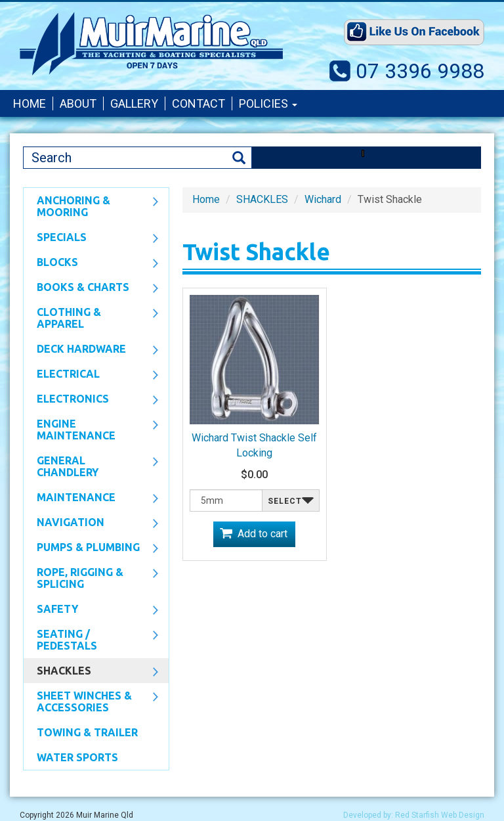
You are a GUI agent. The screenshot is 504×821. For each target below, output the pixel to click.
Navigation (91, 523)
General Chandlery (91, 466)
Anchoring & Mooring (91, 206)
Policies (268, 103)
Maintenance (91, 499)
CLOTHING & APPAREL (91, 318)
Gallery (134, 103)
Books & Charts (91, 288)
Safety (91, 610)
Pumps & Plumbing (91, 548)
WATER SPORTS (77, 757)
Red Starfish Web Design (440, 815)
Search (239, 158)
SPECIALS (91, 238)
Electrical (91, 375)
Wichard (323, 199)
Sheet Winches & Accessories (91, 701)
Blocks (91, 263)
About (78, 103)
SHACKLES (91, 672)
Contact (199, 103)
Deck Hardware (91, 350)
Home (30, 103)
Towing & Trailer (87, 732)
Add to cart (262, 534)
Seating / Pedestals (91, 640)
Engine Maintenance (91, 430)
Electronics (91, 400)
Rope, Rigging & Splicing (91, 578)
